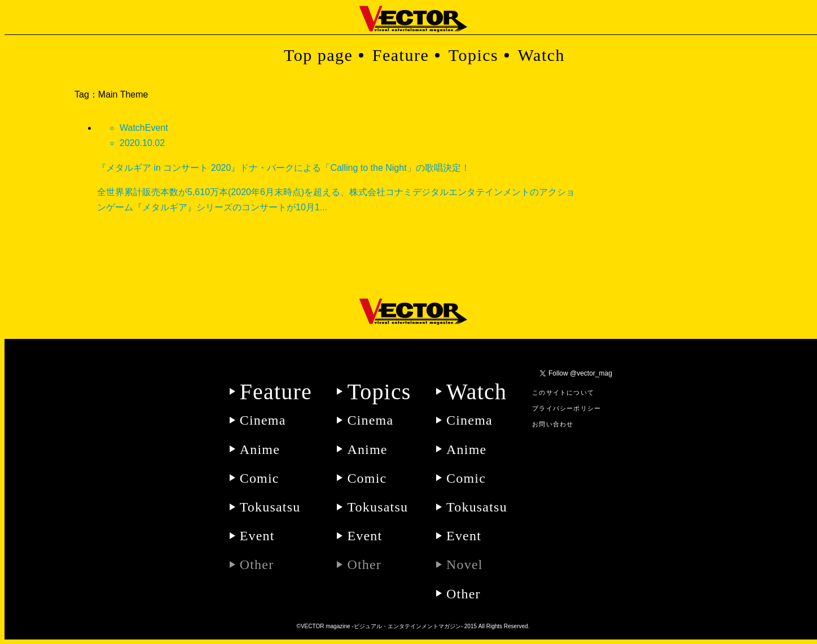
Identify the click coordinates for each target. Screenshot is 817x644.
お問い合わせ (553, 424)
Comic (260, 478)
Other (464, 594)
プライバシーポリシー (566, 408)
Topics (474, 55)
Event (257, 536)
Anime (260, 449)
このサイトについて (563, 392)
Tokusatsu (270, 507)
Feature (401, 55)
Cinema (263, 420)
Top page (318, 55)
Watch (541, 55)
